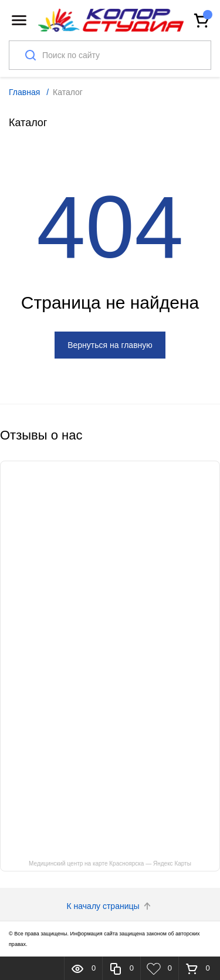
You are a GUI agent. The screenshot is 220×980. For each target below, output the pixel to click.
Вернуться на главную (110, 345)
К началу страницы (110, 906)
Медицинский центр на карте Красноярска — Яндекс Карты (110, 864)
